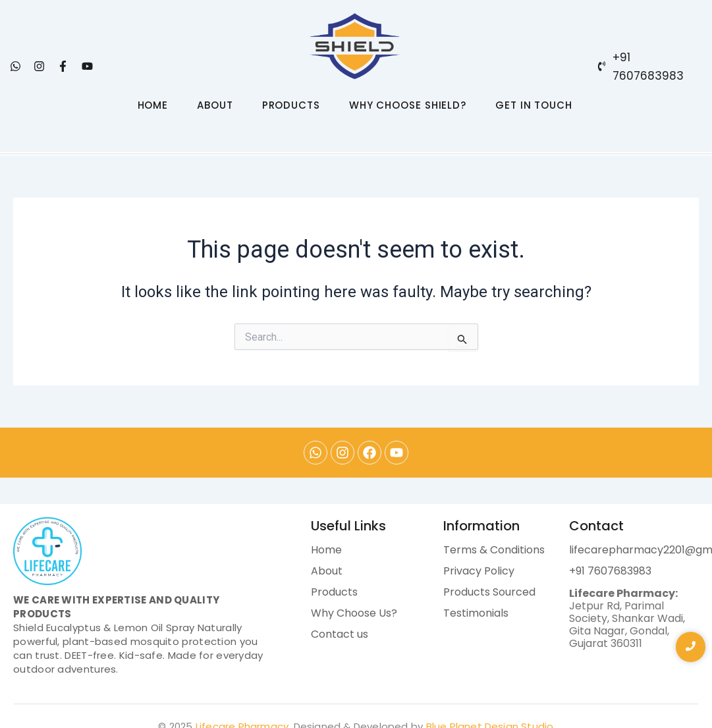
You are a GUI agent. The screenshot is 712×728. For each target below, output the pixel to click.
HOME (153, 105)
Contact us (340, 634)
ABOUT (215, 105)
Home (326, 550)
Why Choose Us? (354, 613)
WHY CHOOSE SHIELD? (408, 105)
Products (334, 592)
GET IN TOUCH (534, 105)
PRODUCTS (291, 105)
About (327, 571)
